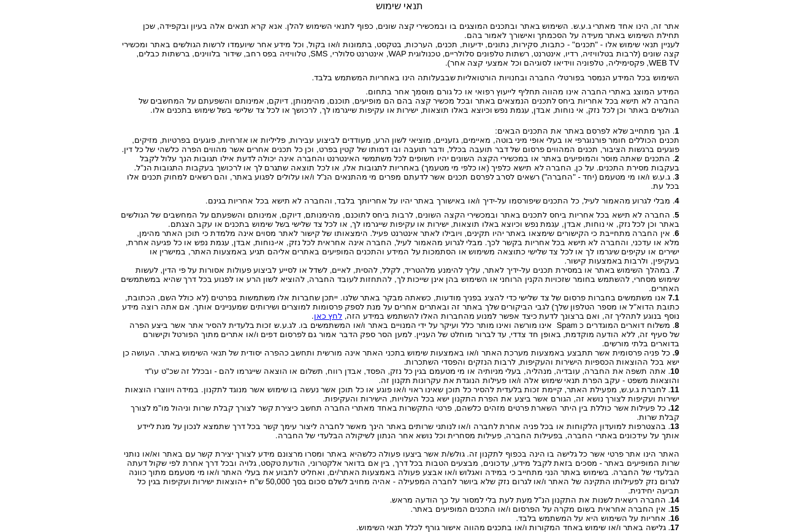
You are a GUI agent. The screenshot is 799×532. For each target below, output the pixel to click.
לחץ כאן (328, 316)
